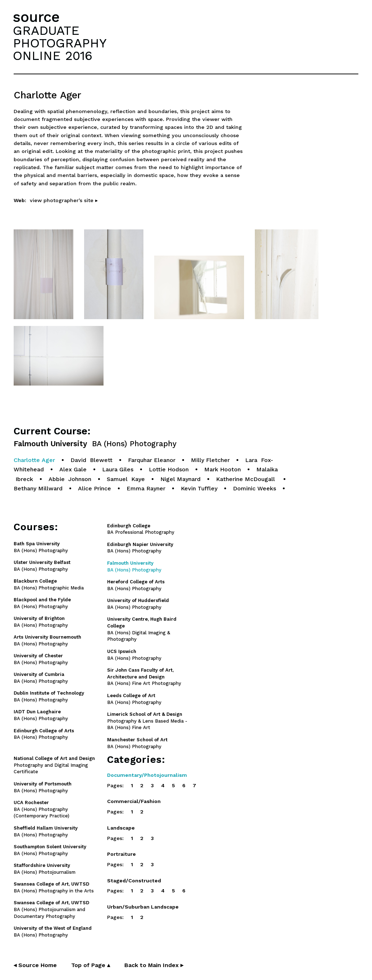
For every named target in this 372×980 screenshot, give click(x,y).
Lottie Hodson (169, 469)
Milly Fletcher (210, 460)
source (36, 17)
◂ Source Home (35, 965)
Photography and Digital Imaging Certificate (54, 765)
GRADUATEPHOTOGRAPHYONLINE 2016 (60, 43)
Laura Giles (118, 469)
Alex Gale (73, 469)
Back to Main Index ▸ (154, 965)
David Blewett (91, 460)
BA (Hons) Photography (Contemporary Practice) (42, 809)
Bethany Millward (38, 488)
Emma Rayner (146, 488)
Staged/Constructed (134, 881)
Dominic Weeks (254, 488)
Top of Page (91, 965)
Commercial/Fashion (134, 801)
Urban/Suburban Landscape (143, 907)
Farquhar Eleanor (152, 460)
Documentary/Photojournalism (147, 775)
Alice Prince (95, 488)
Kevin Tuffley (199, 488)
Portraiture (121, 854)
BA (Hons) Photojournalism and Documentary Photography (51, 909)
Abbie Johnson (70, 479)
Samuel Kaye (126, 479)
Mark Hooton (222, 469)
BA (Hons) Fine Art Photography (144, 677)
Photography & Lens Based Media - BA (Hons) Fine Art (147, 721)
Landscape (121, 828)
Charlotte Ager (34, 460)
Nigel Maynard (180, 479)
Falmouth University (95, 444)
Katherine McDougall (246, 479)
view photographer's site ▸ (64, 200)
